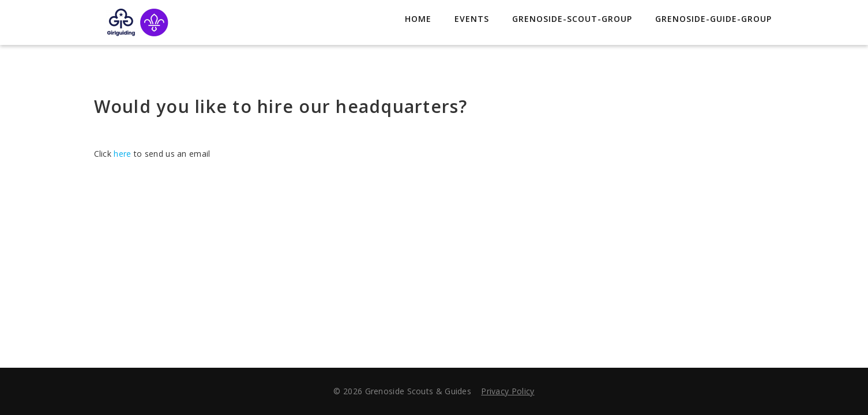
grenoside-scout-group (572, 19)
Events (472, 19)
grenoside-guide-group (713, 19)
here (122, 154)
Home (418, 19)
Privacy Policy (508, 391)
